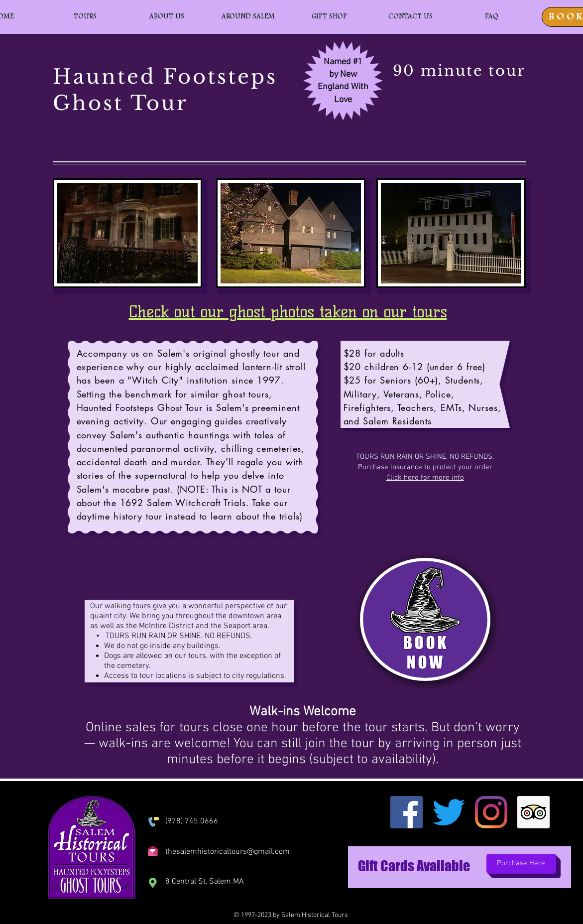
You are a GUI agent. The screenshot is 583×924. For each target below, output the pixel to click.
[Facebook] (407, 812)
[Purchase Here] (521, 864)
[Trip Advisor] (533, 812)
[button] (85, 17)
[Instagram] (491, 812)
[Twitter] (449, 812)
